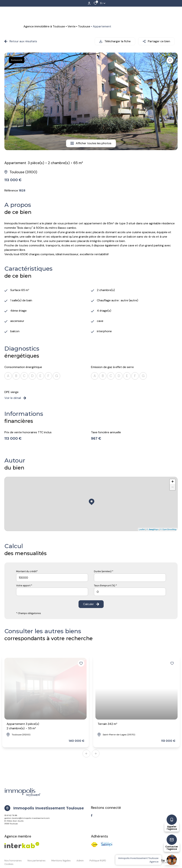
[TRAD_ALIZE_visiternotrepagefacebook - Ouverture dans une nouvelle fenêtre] (92, 815)
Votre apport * (24, 585)
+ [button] (173, 482)
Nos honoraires (13, 861)
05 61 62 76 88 (11, 815)
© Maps (153, 529)
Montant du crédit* (27, 571)
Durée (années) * (104, 571)
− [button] (173, 487)
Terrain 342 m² (107, 724)
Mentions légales (61, 861)
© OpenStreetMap (168, 529)
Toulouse (84, 26)
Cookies (9, 864)
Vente (72, 26)
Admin (80, 861)
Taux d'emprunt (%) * (105, 585)
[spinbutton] (130, 592)
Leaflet (142, 529)
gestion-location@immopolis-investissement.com (27, 818)
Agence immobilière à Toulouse (44, 26)
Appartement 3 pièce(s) (23, 726)
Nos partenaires (37, 861)
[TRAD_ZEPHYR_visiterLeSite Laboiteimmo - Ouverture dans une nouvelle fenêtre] (160, 861)
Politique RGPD (98, 861)
